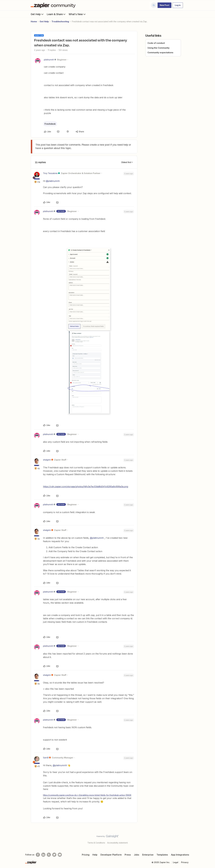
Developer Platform (111, 855)
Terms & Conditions (96, 843)
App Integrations (180, 855)
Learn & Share (56, 14)
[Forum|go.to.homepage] (54, 5)
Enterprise (148, 855)
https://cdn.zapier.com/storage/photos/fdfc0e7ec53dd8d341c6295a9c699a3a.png (86, 487)
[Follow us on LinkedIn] (43, 855)
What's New (77, 14)
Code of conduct (156, 43)
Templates (162, 855)
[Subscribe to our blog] (49, 855)
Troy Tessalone (50, 173)
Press (128, 855)
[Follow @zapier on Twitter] (54, 855)
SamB (46, 758)
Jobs (137, 855)
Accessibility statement (117, 843)
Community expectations (160, 52)
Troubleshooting (60, 21)
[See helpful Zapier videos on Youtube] (60, 855)
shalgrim (47, 460)
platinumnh (49, 60)
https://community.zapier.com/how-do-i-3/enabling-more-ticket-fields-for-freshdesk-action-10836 (87, 795)
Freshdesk (50, 124)
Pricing (86, 855)
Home (34, 21)
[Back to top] (210, 839)
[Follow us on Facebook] (38, 855)
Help (95, 855)
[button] (164, 5)
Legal (176, 862)
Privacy (185, 862)
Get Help (37, 14)
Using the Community (159, 48)
